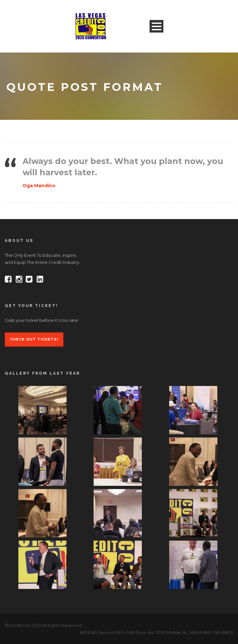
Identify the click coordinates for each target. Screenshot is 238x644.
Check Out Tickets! (34, 339)
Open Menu (156, 26)
